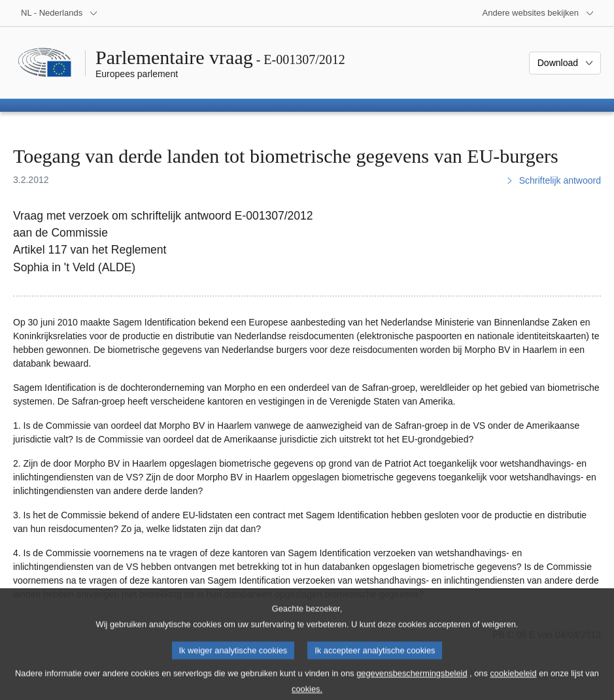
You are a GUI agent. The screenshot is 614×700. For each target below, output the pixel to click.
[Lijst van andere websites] (538, 13)
